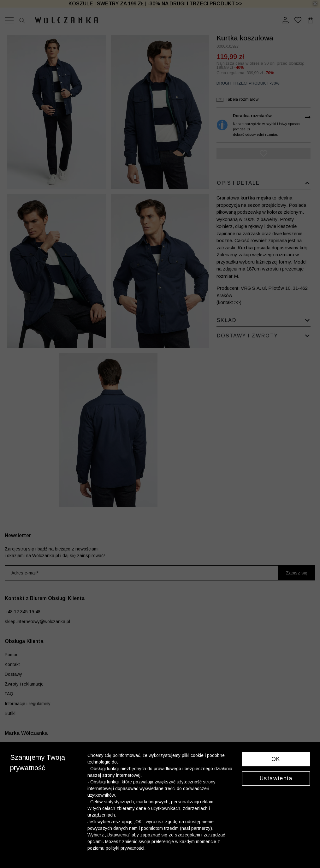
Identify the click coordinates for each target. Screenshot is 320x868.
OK (276, 759)
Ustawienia (276, 778)
